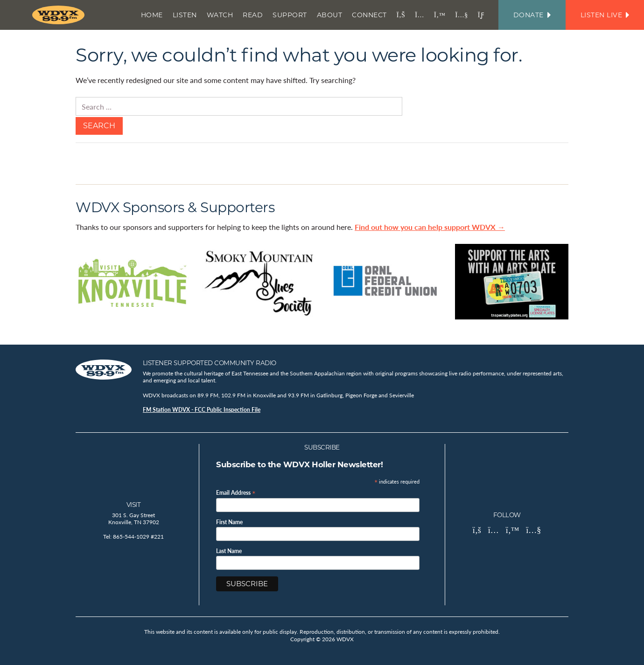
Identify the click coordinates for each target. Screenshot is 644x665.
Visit (134, 505)
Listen (185, 15)
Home (152, 15)
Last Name (229, 551)
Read (253, 15)
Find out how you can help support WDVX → (430, 227)
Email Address (236, 492)
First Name (229, 522)
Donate (532, 15)
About (330, 15)
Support (290, 15)
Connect (369, 15)
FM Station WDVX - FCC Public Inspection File (202, 410)
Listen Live (605, 15)
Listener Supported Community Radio (210, 363)
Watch (220, 15)
